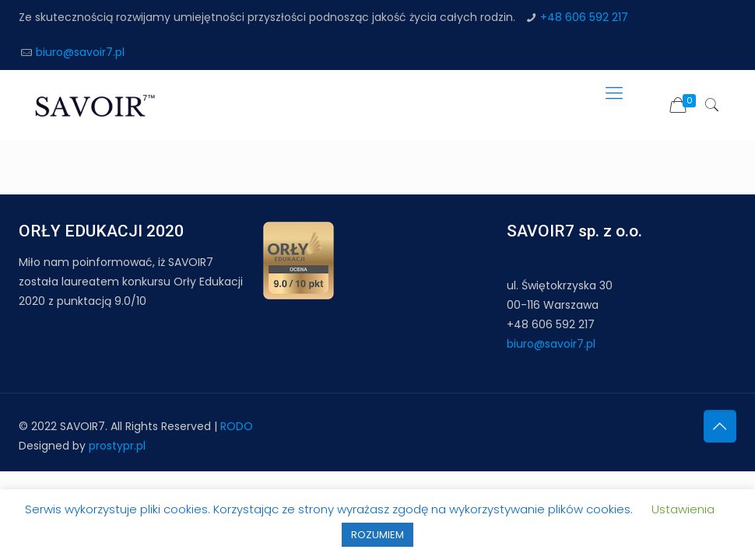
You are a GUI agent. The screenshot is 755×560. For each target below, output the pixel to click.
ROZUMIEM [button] (377, 535)
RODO (237, 426)
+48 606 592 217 (584, 17)
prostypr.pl (117, 446)
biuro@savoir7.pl (80, 52)
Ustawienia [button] (683, 509)
